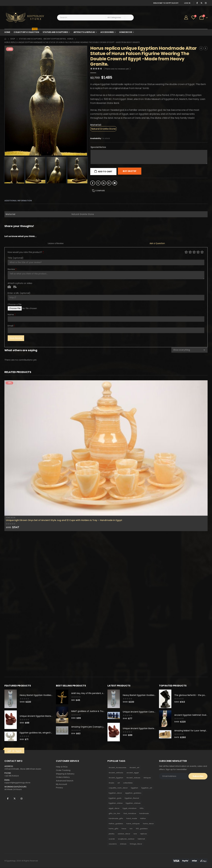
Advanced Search (65, 781)
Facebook (93, 183)
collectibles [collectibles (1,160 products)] (128, 783)
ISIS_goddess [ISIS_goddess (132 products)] (142, 829)
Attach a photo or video (20, 283)
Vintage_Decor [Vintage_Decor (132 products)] (136, 844)
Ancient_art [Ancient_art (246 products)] (134, 768)
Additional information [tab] (18, 201)
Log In (187, 3)
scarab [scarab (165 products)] (112, 839)
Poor (186, 252)
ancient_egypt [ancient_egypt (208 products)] (133, 773)
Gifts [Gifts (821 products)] (142, 808)
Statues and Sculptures (55, 32)
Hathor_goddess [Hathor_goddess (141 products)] (116, 824)
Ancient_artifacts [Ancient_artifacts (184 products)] (116, 773)
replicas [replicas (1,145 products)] (144, 834)
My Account (61, 785)
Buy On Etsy (130, 171)
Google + (109, 183)
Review (12, 269)
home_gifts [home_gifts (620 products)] (114, 829)
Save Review (16, 338)
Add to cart (105, 172)
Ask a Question (157, 243)
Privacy (59, 788)
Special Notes (98, 147)
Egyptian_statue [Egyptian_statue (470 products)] (116, 803)
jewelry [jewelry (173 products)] (112, 834)
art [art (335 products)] (119, 783)
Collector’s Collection (26, 31)
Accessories (107, 32)
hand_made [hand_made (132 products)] (132, 819)
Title (16, 258)
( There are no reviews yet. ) (117, 69)
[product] (106, 448)
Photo (9, 287)
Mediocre (190, 252)
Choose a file (15, 304)
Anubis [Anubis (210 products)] (111, 783)
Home (7, 32)
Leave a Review (56, 243)
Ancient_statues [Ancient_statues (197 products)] (133, 778)
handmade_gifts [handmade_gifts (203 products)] (116, 819)
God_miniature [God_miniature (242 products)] (130, 813)
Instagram (21, 799)
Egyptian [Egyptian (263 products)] (134, 788)
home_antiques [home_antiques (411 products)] (133, 824)
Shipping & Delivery (65, 774)
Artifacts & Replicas (84, 32)
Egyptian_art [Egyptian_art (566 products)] (147, 788)
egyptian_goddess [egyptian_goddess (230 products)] (133, 793)
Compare (100, 191)
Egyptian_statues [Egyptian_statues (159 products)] (133, 803)
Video (15, 287)
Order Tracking (63, 770)
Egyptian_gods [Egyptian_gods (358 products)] (115, 798)
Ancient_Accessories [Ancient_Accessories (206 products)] (117, 768)
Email (115, 183)
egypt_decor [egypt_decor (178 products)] (114, 808)
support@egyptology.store (17, 783)
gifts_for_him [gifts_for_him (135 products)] (114, 813)
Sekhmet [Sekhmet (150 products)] (141, 839)
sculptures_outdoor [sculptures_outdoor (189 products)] (126, 839)
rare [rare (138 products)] (135, 834)
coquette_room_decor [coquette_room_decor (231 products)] (118, 788)
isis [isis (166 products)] (131, 829)
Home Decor (126, 32)
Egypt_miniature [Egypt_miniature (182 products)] (129, 808)
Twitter (98, 183)
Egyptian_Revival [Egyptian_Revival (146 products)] (132, 798)
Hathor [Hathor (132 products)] (143, 819)
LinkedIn (104, 183)
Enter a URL (19, 293)
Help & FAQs (62, 767)
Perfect (202, 252)
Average (194, 252)
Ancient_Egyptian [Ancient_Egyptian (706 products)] (116, 778)
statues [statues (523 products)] (123, 844)
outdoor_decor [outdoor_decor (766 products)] (124, 834)
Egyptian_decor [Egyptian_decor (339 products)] (115, 793)
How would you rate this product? (26, 252)
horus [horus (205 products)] (124, 829)
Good (198, 252)
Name (12, 315)
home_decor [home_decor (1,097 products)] (148, 824)
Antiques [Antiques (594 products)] (147, 778)
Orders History (63, 777)
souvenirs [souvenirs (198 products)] (113, 844)
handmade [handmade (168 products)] (144, 813)
